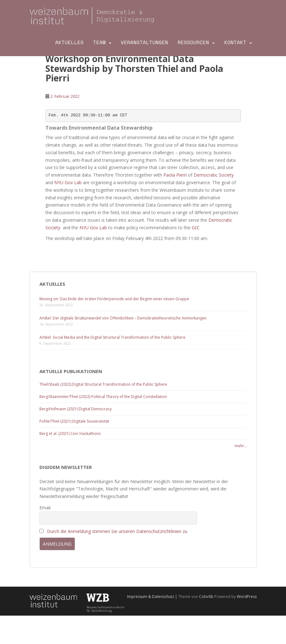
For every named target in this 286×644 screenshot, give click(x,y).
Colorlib (206, 597)
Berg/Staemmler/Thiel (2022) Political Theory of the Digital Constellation (103, 397)
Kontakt (235, 42)
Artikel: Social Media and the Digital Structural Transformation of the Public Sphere (112, 337)
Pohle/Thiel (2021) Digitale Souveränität (74, 421)
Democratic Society (213, 175)
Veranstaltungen (144, 42)
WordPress (247, 597)
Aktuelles (69, 42)
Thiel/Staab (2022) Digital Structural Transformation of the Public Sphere (103, 384)
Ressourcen (193, 42)
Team (99, 42)
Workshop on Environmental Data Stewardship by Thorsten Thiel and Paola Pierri (134, 68)
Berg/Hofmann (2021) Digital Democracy (76, 409)
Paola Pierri (175, 175)
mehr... (241, 446)
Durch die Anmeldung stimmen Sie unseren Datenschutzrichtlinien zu (117, 531)
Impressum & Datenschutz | (153, 597)
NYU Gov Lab (68, 182)
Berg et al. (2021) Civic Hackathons (70, 433)
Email (45, 508)
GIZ (195, 228)
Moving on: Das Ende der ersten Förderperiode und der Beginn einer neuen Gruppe (114, 299)
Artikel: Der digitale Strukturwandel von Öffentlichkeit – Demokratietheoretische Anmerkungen (123, 318)
